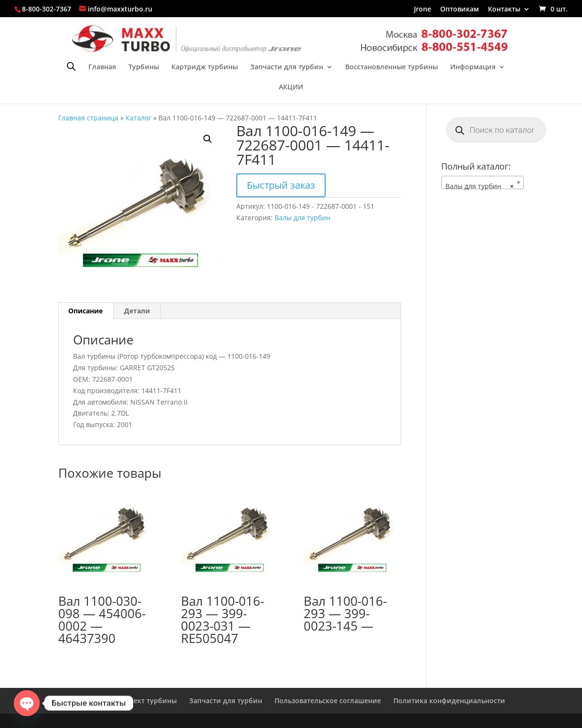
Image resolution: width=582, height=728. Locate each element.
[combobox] (483, 182)
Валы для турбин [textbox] (480, 186)
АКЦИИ (291, 87)
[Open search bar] (71, 66)
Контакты (504, 10)
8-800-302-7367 (47, 9)
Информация (473, 67)
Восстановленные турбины (392, 67)
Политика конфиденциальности (449, 701)
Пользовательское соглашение (328, 701)
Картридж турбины (205, 67)
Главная (102, 67)
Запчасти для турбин (287, 67)
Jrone (423, 10)
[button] (208, 139)
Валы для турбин (302, 218)
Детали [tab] (137, 311)
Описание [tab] (85, 311)
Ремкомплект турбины (138, 701)
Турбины (144, 67)
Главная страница (88, 118)
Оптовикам (460, 10)
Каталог (138, 118)
